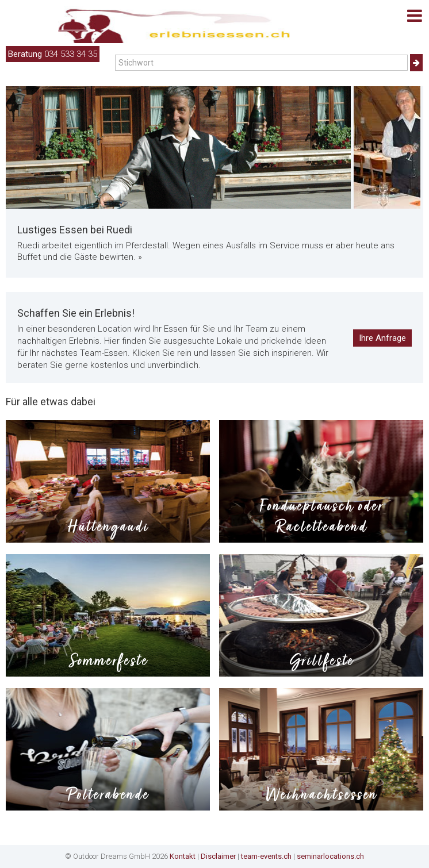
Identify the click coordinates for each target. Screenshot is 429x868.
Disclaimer (218, 856)
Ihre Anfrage (382, 338)
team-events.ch (266, 856)
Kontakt (183, 856)
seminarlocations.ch (330, 856)
